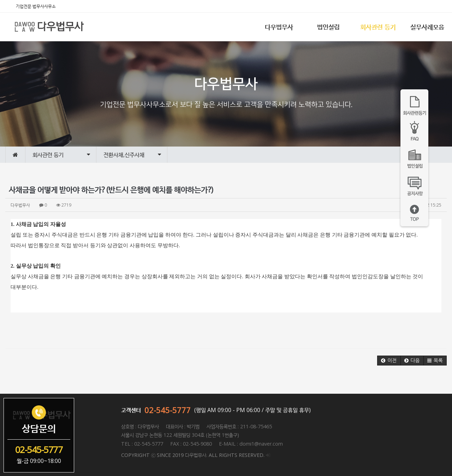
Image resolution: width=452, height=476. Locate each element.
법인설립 (328, 27)
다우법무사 (279, 27)
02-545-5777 (168, 410)
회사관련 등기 (378, 27)
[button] (389, 361)
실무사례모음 (427, 27)
